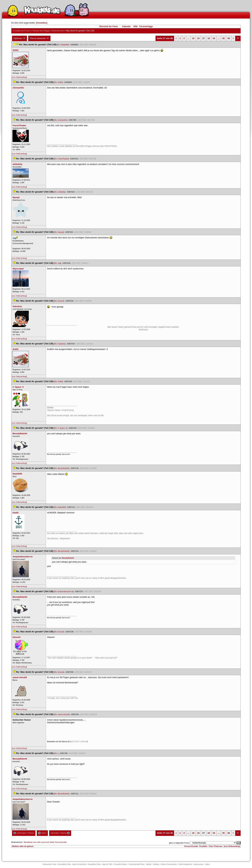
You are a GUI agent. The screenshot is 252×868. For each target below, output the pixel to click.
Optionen (19, 38)
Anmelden (42, 23)
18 (209, 38)
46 (229, 38)
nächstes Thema (60, 833)
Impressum (199, 864)
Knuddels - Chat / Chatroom (211, 846)
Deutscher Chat (50, 864)
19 (214, 38)
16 (198, 38)
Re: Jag (58, 263)
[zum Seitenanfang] (19, 77)
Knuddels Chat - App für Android (72, 864)
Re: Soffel (58, 82)
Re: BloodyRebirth (62, 468)
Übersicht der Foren (108, 26)
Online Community (169, 864)
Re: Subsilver (60, 344)
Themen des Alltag (41, 31)
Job (207, 864)
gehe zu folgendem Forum (179, 843)
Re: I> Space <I (61, 428)
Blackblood (28, 842)
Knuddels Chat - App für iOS (100, 864)
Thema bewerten (39, 38)
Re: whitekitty (60, 192)
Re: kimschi (59, 301)
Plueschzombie (61, 842)
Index (42, 833)
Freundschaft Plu (136, 864)
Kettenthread (58, 31)
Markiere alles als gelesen (23, 846)
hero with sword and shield (44, 842)
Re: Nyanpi (59, 232)
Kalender (126, 26)
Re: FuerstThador (61, 159)
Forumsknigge (146, 26)
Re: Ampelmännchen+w (64, 591)
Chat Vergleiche (185, 864)
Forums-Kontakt (191, 846)
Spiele (149, 864)
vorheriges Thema (24, 833)
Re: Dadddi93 (63, 45)
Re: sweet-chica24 (62, 714)
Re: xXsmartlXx (60, 120)
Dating (156, 864)
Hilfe (135, 26)
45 (224, 38)
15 (193, 38)
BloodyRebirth (68, 558)
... (188, 38)
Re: (56, 753)
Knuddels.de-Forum (21, 31)
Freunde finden (120, 864)
